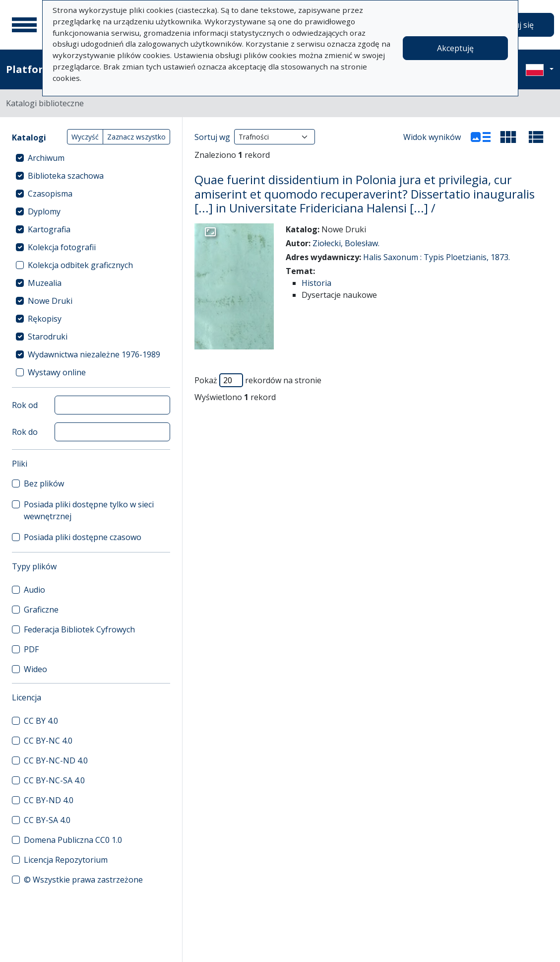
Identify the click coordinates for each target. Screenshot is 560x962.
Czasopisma (50, 194)
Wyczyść (85, 137)
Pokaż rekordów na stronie (258, 380)
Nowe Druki (50, 301)
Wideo (35, 669)
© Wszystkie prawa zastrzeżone (83, 880)
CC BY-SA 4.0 (47, 820)
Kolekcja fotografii (62, 247)
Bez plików (44, 483)
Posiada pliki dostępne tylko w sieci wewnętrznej (89, 510)
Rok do (25, 432)
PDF (31, 649)
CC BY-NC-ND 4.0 (56, 760)
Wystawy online (57, 372)
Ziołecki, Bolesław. (346, 243)
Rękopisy (45, 319)
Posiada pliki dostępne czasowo (83, 537)
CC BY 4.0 (41, 721)
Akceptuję (455, 48)
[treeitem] (91, 158)
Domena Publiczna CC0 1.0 (73, 840)
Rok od (25, 405)
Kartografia (49, 229)
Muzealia (45, 283)
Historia (316, 283)
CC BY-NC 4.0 (48, 741)
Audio (34, 590)
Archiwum (46, 158)
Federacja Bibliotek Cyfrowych (79, 629)
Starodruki (48, 337)
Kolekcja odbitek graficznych (80, 265)
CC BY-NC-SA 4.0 (54, 780)
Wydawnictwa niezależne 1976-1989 (94, 354)
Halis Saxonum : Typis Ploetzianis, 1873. (436, 257)
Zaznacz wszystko (136, 137)
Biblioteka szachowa (66, 176)
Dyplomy (44, 211)
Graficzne (41, 610)
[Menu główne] (24, 25)
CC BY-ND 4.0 (49, 800)
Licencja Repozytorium (66, 860)
